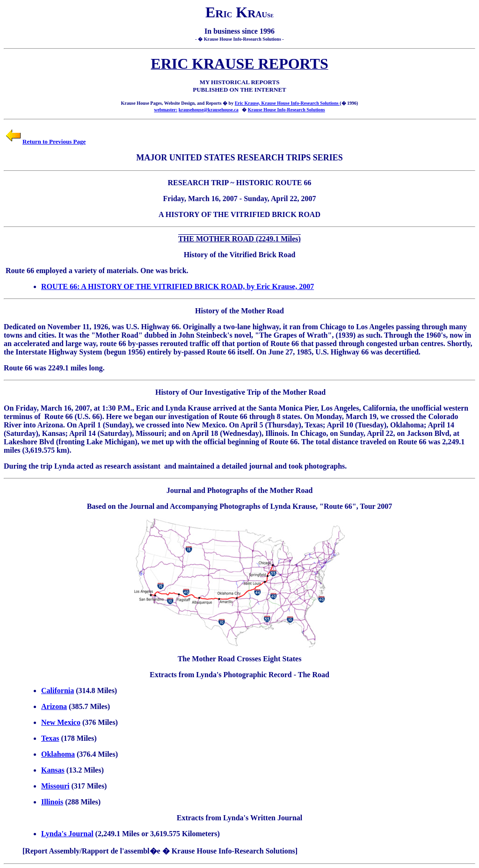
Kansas (53, 770)
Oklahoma (58, 754)
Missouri (55, 786)
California (58, 691)
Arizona (54, 706)
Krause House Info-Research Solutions (287, 110)
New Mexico (61, 722)
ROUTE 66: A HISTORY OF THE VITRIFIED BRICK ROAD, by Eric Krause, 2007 (178, 286)
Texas (50, 738)
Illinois (52, 802)
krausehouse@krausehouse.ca (209, 110)
